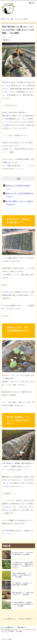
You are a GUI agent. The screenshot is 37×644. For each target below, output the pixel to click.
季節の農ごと (6, 40)
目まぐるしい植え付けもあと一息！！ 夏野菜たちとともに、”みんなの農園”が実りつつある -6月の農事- (28, 619)
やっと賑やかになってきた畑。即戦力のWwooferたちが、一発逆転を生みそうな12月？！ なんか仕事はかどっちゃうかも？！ (23, 565)
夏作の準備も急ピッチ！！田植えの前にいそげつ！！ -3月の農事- (23, 594)
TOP (8, 627)
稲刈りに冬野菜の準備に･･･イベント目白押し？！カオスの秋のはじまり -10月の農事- (22, 575)
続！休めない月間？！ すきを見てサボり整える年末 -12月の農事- (23, 554)
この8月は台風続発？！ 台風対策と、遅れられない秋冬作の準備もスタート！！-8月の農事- (23, 604)
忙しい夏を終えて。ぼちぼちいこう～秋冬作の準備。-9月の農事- (23, 584)
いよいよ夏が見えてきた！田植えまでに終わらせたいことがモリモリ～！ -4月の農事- (11, 619)
